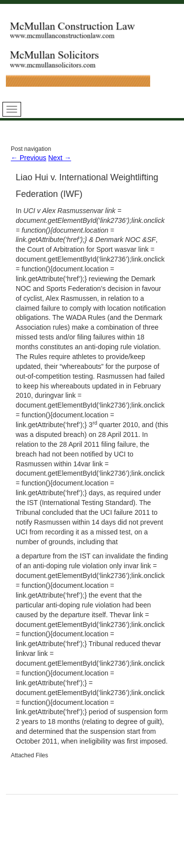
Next (60, 158)
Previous (28, 158)
